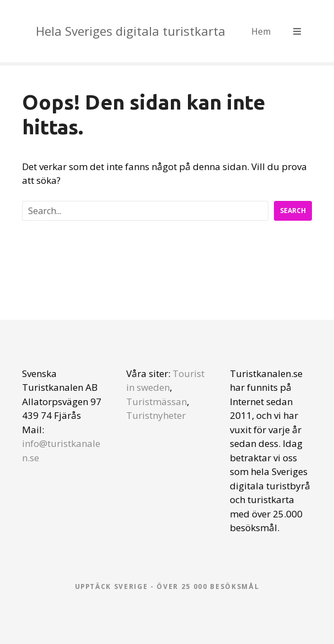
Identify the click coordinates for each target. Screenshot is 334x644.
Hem (261, 31)
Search (293, 211)
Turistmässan (157, 402)
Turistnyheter (156, 415)
